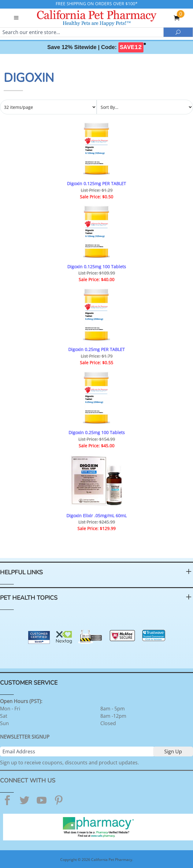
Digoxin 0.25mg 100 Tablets (97, 432)
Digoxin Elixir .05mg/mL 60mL (96, 516)
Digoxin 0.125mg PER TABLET (96, 184)
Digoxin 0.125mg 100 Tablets (97, 267)
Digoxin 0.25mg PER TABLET (96, 349)
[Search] (82, 32)
